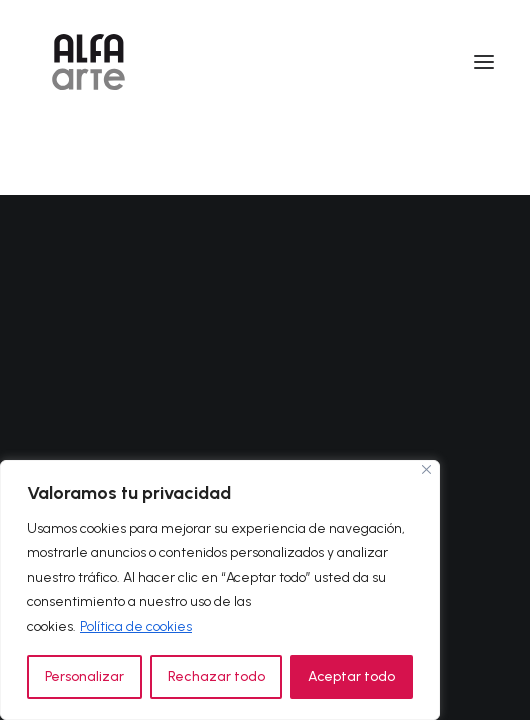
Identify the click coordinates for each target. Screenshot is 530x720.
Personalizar (84, 676)
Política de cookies (136, 626)
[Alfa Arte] (88, 62)
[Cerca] (426, 469)
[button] (484, 62)
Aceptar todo (351, 676)
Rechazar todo (216, 676)
